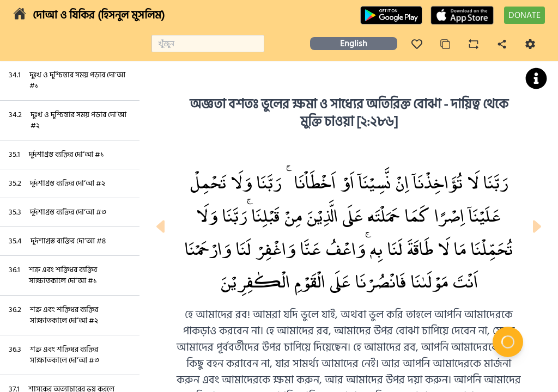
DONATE (524, 15)
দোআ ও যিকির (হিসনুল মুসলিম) (99, 15)
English (354, 44)
